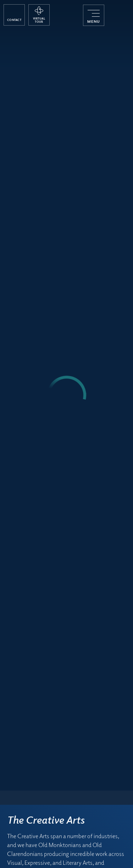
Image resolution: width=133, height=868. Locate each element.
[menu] (94, 15)
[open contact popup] (14, 15)
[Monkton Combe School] (119, 15)
